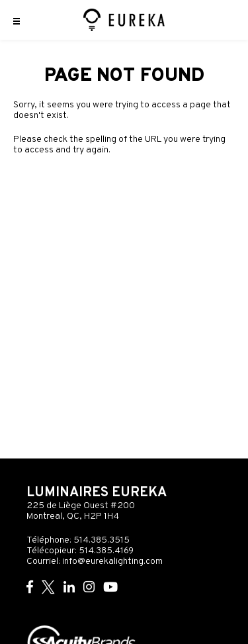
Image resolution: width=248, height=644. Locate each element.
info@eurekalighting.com (112, 562)
